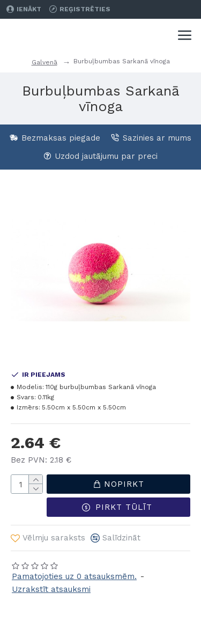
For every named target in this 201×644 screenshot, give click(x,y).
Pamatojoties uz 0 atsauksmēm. (74, 576)
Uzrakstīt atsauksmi (51, 589)
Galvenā (44, 62)
